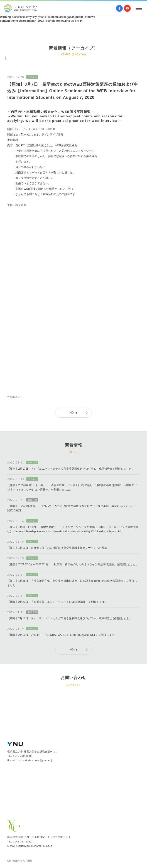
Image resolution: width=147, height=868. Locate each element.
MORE (74, 413)
